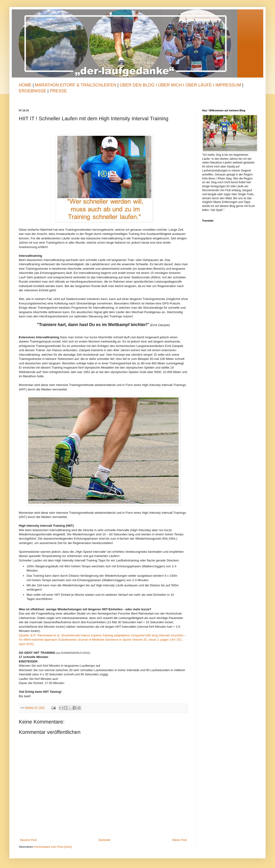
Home (25, 85)
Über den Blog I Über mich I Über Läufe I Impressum (180, 85)
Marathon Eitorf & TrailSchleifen (76, 85)
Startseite (104, 840)
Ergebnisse (33, 91)
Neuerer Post (28, 840)
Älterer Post (179, 840)
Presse (58, 91)
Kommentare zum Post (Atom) (53, 847)
